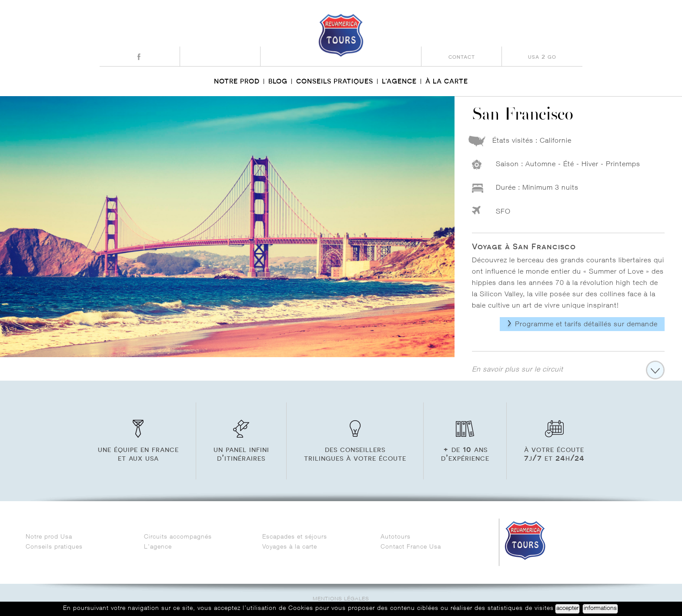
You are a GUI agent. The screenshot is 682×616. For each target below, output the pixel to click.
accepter (567, 609)
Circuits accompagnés (178, 537)
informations (600, 609)
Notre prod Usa (50, 537)
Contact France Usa (412, 547)
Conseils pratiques (335, 81)
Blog (278, 81)
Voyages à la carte (290, 547)
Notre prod (237, 81)
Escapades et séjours (295, 537)
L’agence (399, 81)
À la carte (447, 81)
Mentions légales (341, 599)
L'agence (158, 547)
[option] (227, 227)
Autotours (396, 537)
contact (462, 56)
